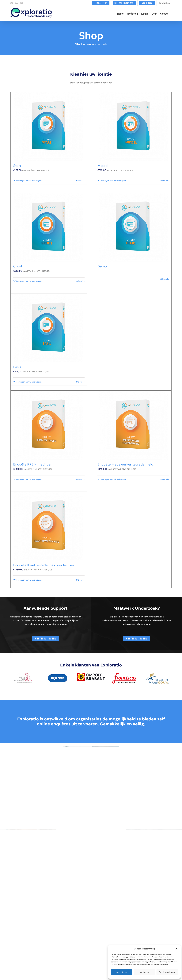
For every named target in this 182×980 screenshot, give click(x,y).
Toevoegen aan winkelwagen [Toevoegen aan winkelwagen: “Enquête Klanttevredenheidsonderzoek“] (28, 580)
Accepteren (122, 972)
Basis (17, 367)
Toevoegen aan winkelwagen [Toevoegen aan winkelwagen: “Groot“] (28, 281)
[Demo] (133, 227)
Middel (103, 166)
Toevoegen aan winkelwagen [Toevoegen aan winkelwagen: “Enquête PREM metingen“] (28, 479)
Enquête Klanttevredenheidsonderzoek (44, 565)
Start (17, 166)
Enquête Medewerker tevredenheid (125, 464)
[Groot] (49, 227)
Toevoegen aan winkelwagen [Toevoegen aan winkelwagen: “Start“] (28, 180)
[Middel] (133, 127)
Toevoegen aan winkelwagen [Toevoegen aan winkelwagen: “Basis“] (28, 382)
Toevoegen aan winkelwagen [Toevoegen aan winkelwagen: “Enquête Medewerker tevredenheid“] (113, 479)
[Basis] (49, 328)
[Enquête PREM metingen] (49, 425)
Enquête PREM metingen (33, 464)
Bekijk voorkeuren (167, 972)
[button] (176, 949)
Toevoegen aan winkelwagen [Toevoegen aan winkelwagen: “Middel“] (113, 180)
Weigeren (144, 972)
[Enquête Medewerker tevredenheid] (133, 425)
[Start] (49, 127)
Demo (102, 266)
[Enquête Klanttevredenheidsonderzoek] (49, 526)
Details (81, 180)
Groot (18, 266)
